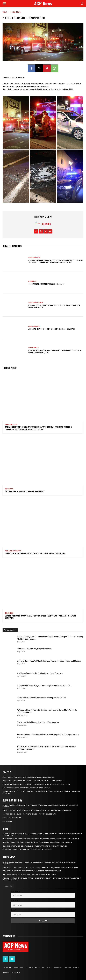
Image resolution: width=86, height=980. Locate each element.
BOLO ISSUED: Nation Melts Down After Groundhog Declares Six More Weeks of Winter (37, 810)
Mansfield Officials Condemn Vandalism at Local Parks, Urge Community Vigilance (35, 846)
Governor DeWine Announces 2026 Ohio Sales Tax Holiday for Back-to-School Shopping (41, 617)
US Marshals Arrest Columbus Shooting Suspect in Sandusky (27, 850)
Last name (16, 901)
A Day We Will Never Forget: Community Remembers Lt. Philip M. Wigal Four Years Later (55, 351)
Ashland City (34, 258)
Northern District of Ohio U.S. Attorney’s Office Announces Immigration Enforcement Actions (40, 867)
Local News (16, 12)
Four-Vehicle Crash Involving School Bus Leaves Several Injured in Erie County (33, 781)
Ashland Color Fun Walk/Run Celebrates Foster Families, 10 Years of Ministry (54, 306)
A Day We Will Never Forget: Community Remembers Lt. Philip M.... (45, 686)
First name (16, 891)
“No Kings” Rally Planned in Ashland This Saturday (38, 722)
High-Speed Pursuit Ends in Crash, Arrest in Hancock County (26, 788)
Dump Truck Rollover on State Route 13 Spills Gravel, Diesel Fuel (35, 553)
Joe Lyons (46, 224)
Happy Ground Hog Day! (12, 818)
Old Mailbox (7, 821)
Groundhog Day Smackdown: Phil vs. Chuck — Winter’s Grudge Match (30, 814)
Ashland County (36, 303)
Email (13, 910)
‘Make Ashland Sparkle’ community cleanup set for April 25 (42, 698)
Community (33, 348)
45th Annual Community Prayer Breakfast (46, 284)
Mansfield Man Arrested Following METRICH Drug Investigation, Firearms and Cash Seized (38, 843)
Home (5, 12)
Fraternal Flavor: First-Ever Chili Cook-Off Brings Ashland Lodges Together (49, 735)
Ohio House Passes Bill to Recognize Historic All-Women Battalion (29, 875)
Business (32, 281)
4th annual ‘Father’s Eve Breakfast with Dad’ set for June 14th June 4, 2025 (32, 871)
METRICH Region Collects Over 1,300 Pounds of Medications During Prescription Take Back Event (41, 839)
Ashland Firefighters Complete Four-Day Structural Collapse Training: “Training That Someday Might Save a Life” (56, 261)
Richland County (13, 551)
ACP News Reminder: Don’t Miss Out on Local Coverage (52, 329)
